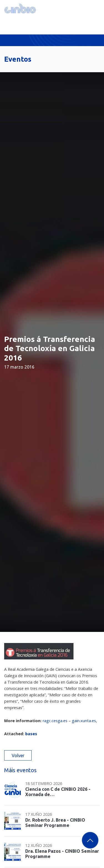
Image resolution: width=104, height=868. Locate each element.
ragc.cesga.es (55, 721)
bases (31, 734)
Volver (18, 756)
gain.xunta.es (84, 721)
